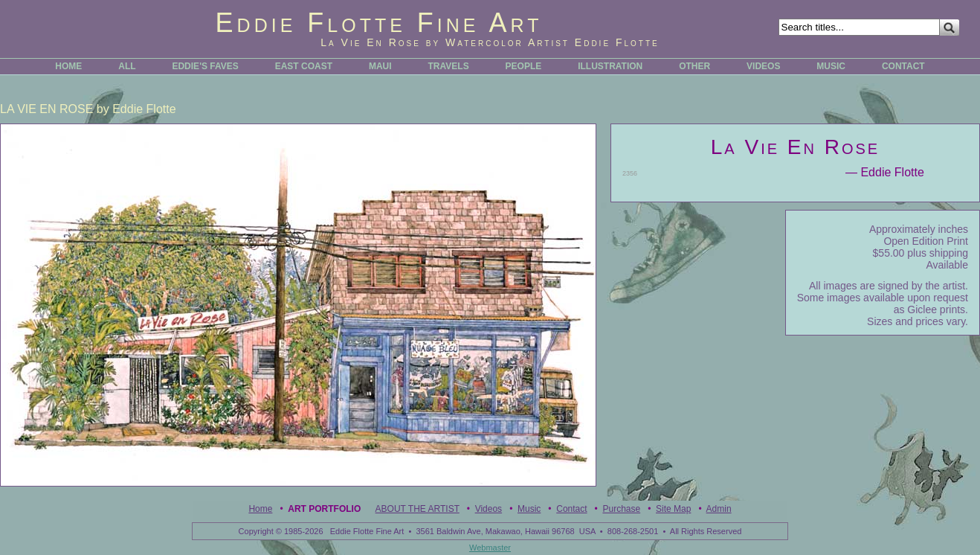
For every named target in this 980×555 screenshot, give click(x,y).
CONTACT (903, 66)
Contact (571, 509)
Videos (489, 509)
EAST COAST (304, 66)
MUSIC (831, 66)
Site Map (673, 509)
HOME (68, 66)
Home (260, 509)
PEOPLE (524, 66)
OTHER (694, 66)
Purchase (621, 509)
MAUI (380, 66)
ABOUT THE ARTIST (418, 509)
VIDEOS (763, 66)
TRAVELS (449, 66)
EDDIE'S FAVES (205, 66)
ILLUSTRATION (610, 66)
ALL (127, 66)
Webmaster (490, 548)
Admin (719, 509)
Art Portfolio (324, 509)
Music (529, 509)
